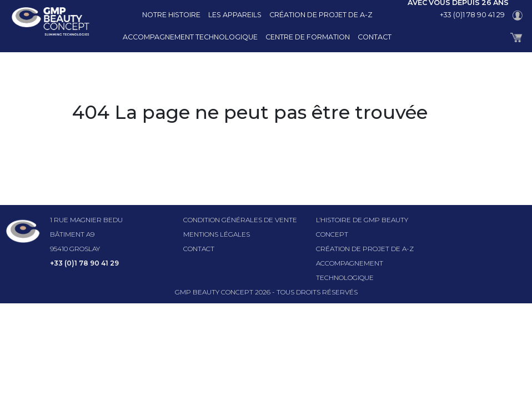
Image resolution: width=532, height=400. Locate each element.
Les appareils (235, 15)
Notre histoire (171, 15)
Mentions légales (217, 234)
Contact (375, 37)
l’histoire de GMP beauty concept (362, 227)
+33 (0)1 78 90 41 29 (472, 15)
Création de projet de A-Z (321, 15)
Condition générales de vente (240, 220)
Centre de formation (308, 37)
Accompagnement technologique (190, 37)
